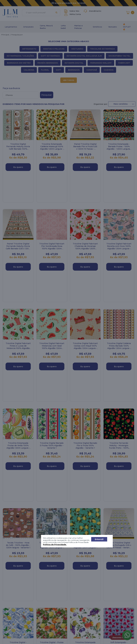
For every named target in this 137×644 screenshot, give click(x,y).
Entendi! (99, 539)
